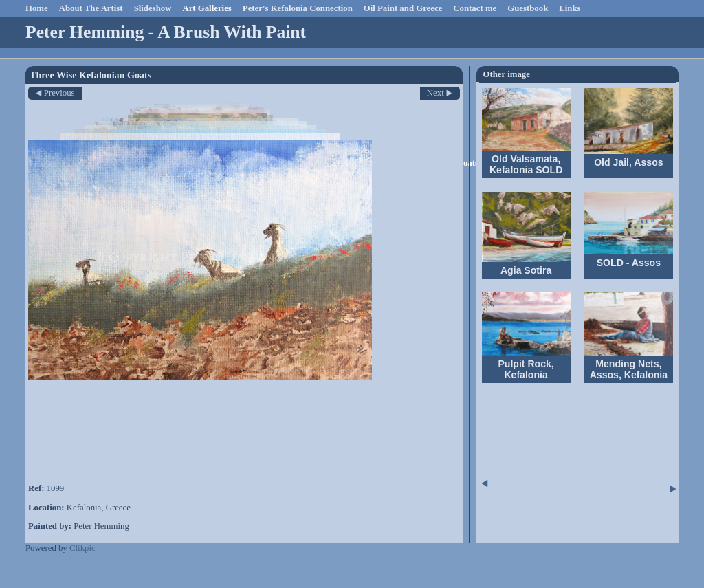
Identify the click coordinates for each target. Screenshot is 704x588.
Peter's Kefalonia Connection (298, 8)
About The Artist (91, 8)
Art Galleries (207, 8)
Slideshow (153, 8)
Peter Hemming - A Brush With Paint (166, 32)
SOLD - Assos (629, 263)
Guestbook (528, 8)
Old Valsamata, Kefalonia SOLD (526, 164)
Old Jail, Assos (628, 162)
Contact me (475, 8)
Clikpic (82, 548)
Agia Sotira (526, 270)
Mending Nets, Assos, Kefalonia (629, 369)
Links (570, 8)
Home (37, 8)
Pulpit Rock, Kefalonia (526, 369)
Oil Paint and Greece (403, 8)
